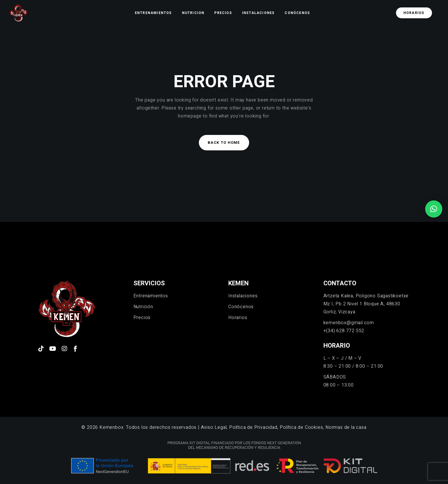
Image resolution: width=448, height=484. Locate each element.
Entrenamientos (151, 296)
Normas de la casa (346, 427)
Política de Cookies (301, 427)
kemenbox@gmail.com (349, 323)
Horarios (238, 318)
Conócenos (241, 307)
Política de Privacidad (253, 427)
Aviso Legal (214, 427)
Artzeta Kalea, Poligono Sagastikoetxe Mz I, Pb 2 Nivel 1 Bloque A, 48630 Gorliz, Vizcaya (366, 304)
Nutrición (143, 307)
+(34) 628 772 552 (344, 331)
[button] (434, 209)
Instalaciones (243, 296)
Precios (142, 318)
